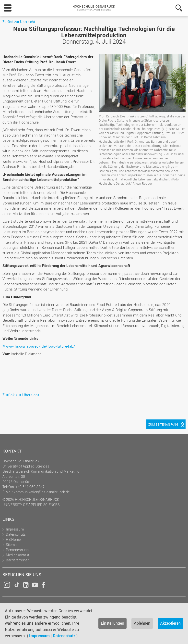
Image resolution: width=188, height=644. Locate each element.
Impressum (39, 636)
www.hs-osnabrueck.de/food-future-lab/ (40, 346)
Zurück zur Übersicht (19, 22)
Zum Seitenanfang (163, 424)
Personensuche (18, 550)
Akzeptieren (170, 623)
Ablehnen (142, 623)
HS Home (13, 539)
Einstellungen (112, 623)
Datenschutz (64, 636)
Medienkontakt (18, 555)
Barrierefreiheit (18, 560)
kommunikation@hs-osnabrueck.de (42, 492)
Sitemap (12, 545)
